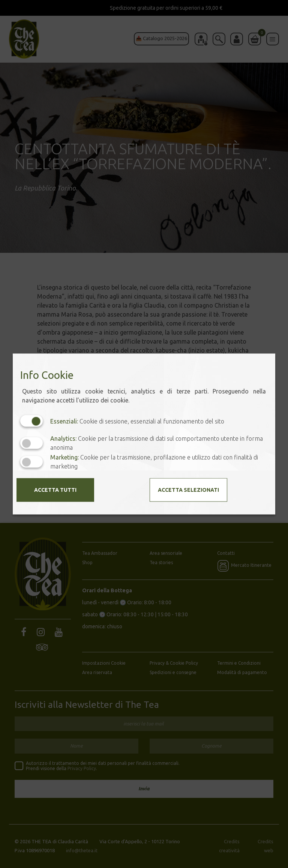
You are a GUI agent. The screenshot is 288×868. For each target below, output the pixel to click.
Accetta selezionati (188, 490)
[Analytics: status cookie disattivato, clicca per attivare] (31, 443)
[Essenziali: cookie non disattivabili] (31, 421)
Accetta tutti (55, 490)
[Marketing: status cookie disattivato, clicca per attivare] (31, 462)
